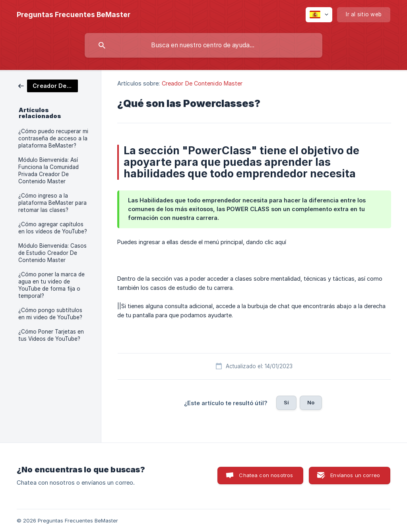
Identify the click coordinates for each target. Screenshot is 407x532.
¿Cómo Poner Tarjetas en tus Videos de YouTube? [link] (51, 335)
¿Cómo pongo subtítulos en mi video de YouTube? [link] (50, 314)
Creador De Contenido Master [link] (202, 83)
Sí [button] (286, 402)
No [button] (311, 402)
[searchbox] (203, 45)
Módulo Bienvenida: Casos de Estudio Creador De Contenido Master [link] (52, 253)
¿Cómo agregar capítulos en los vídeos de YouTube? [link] (53, 228)
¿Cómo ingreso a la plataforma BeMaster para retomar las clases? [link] (52, 203)
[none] (74, 15)
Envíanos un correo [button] (355, 475)
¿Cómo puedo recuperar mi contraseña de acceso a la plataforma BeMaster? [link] (53, 138)
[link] (48, 85)
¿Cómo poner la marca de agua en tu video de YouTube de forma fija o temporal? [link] (51, 285)
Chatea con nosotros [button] (266, 475)
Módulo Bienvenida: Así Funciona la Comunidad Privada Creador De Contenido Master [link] (48, 171)
